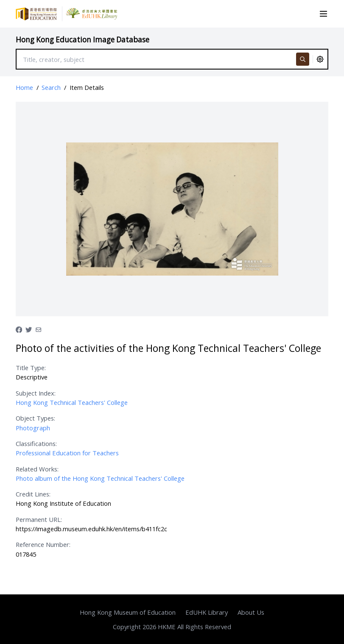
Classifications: (36, 443)
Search (51, 87)
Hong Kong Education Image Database (83, 40)
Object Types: (35, 418)
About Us (251, 612)
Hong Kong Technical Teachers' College (72, 402)
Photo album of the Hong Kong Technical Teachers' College (100, 478)
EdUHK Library (207, 612)
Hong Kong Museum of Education (128, 612)
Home (24, 87)
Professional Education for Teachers (67, 453)
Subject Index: (36, 393)
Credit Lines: (33, 494)
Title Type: (31, 368)
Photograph (33, 428)
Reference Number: (43, 544)
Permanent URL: (39, 519)
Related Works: (37, 469)
